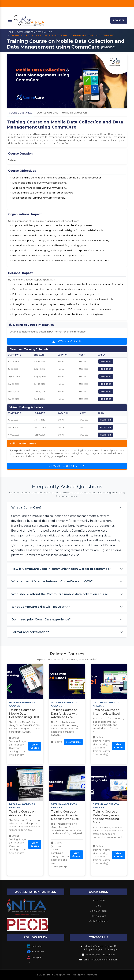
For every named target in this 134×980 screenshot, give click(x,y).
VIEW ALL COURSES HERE (67, 466)
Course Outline (47, 113)
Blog (98, 906)
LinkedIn (34, 946)
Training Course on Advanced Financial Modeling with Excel (65, 815)
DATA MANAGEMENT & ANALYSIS (35, 32)
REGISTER (119, 20)
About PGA (98, 900)
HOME (10, 32)
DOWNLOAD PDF (67, 341)
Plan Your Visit (98, 916)
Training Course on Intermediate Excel (106, 712)
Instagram (35, 957)
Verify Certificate (98, 921)
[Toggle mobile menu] (10, 20)
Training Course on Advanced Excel (22, 813)
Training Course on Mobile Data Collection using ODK (24, 714)
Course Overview (21, 113)
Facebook (36, 952)
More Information (74, 113)
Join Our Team (98, 911)
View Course (35, 746)
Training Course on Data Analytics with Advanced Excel (65, 714)
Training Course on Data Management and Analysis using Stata (106, 817)
